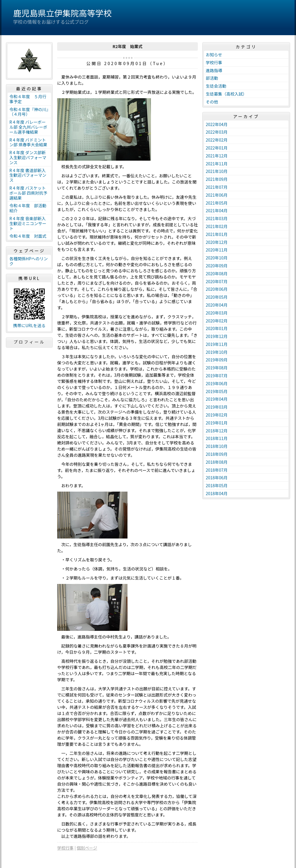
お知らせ (214, 55)
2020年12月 (217, 242)
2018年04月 (217, 493)
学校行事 (65, 848)
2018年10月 (217, 446)
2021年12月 (217, 156)
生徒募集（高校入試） (226, 94)
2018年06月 (217, 478)
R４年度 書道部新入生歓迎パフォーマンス (28, 175)
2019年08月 (217, 368)
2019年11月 (217, 344)
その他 (212, 102)
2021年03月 (217, 218)
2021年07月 (217, 187)
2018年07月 (217, 470)
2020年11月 (217, 250)
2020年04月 (217, 305)
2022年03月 (217, 132)
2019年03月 (217, 407)
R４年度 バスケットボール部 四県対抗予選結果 (28, 193)
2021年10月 (217, 171)
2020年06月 (217, 289)
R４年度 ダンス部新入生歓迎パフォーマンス (28, 157)
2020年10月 (217, 258)
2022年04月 (217, 124)
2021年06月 (217, 195)
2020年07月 (217, 281)
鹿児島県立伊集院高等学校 (62, 13)
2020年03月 (217, 313)
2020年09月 (217, 266)
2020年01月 (217, 328)
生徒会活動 (216, 86)
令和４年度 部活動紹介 (28, 208)
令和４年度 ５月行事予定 (28, 99)
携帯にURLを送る (29, 326)
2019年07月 (217, 376)
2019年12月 (217, 336)
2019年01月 (217, 423)
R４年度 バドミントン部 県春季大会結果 (28, 142)
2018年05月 (217, 485)
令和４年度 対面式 (28, 236)
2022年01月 (217, 148)
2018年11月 (217, 438)
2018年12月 (217, 431)
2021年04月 (217, 210)
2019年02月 (217, 415)
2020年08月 (217, 274)
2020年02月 (217, 321)
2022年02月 (217, 140)
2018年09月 (217, 454)
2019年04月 (217, 399)
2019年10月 (217, 352)
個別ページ (87, 848)
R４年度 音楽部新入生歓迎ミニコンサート (28, 223)
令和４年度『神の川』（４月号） (29, 112)
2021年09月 (217, 179)
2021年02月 (217, 226)
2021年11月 (217, 164)
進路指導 (214, 70)
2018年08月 (217, 462)
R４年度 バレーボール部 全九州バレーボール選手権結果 (28, 127)
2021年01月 (217, 234)
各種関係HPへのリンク (29, 261)
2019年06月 (217, 383)
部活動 (212, 78)
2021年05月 (217, 203)
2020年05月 (217, 297)
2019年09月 (217, 360)
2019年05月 (217, 391)
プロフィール (29, 342)
